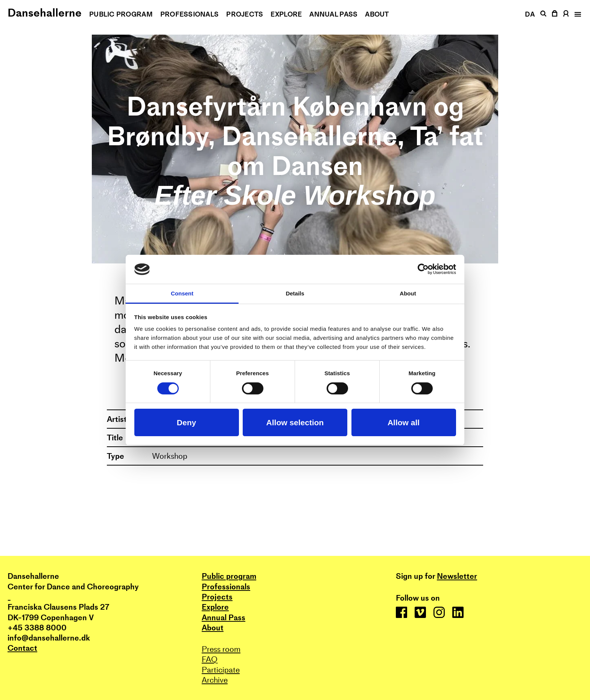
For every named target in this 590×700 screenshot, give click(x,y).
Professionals (190, 14)
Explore (286, 14)
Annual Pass (333, 14)
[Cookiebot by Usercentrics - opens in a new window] (423, 269)
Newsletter (457, 576)
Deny (186, 422)
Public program (121, 14)
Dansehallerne (45, 13)
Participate (221, 670)
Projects (245, 14)
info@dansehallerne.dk (49, 638)
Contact (22, 648)
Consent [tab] (182, 293)
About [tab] (408, 293)
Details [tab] (295, 293)
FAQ (210, 659)
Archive (215, 680)
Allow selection (295, 422)
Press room (221, 649)
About (377, 14)
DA (530, 14)
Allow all (404, 422)
